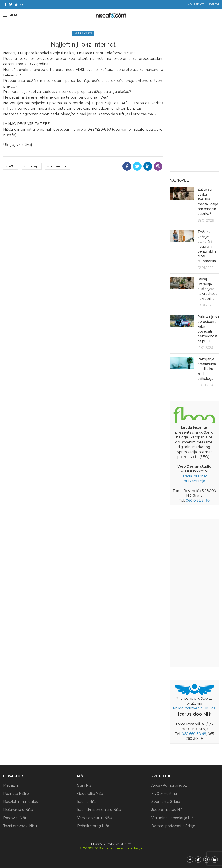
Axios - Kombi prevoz (169, 785)
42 (11, 166)
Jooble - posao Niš (167, 810)
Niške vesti (83, 33)
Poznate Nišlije (16, 794)
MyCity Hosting (164, 794)
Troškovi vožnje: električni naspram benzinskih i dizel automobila (207, 246)
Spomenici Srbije (166, 802)
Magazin (11, 785)
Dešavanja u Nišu (18, 810)
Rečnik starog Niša (93, 826)
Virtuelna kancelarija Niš (172, 818)
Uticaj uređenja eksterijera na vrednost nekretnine (207, 289)
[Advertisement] (194, 100)
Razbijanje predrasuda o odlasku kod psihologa (207, 369)
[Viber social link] (158, 166)
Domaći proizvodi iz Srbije (173, 826)
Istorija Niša (87, 802)
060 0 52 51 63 (198, 501)
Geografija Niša (90, 794)
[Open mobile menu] (11, 15)
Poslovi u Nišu (15, 818)
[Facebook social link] (6, 4)
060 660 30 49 (194, 734)
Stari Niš (84, 785)
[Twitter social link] (11, 4)
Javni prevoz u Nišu (20, 826)
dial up (33, 166)
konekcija (58, 166)
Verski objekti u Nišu (95, 818)
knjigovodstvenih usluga (194, 708)
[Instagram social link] (16, 4)
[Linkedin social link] (21, 4)
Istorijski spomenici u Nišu (99, 810)
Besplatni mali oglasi (21, 802)
